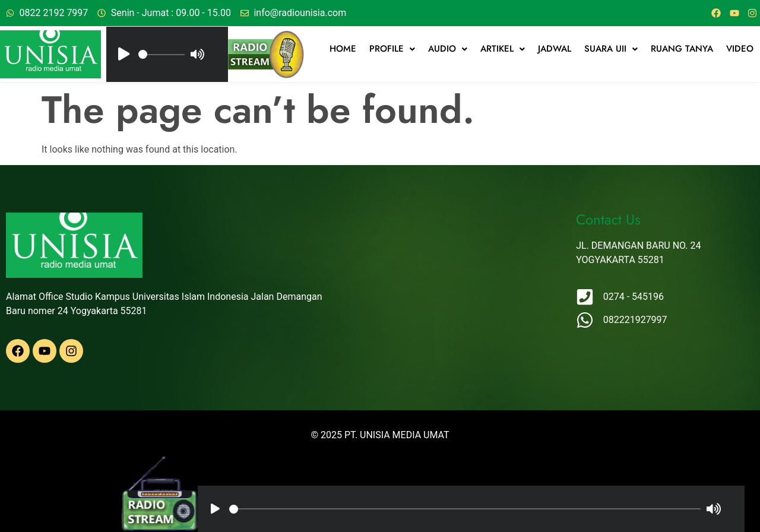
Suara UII (611, 49)
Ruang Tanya (682, 49)
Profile (392, 49)
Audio (448, 49)
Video (740, 49)
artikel (503, 49)
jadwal (555, 49)
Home (343, 49)
